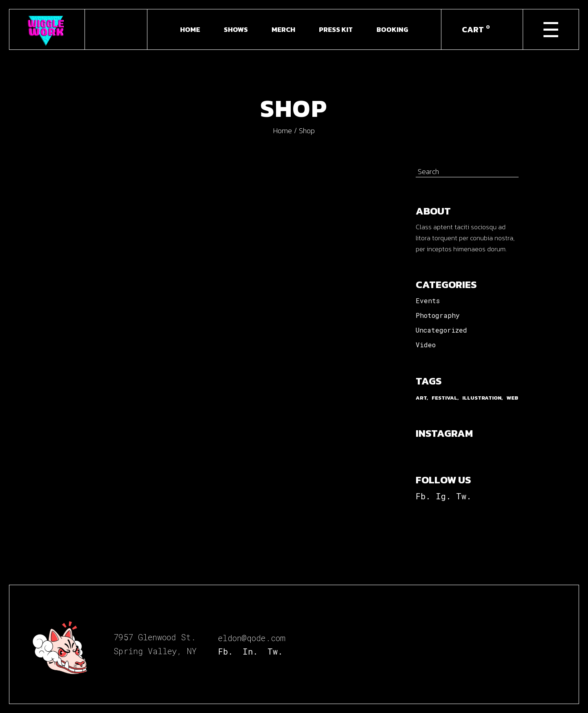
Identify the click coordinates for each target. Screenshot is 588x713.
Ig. (443, 496)
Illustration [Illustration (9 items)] (482, 398)
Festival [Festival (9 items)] (444, 398)
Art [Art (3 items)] (421, 398)
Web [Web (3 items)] (512, 398)
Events (428, 301)
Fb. (423, 496)
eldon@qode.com (252, 638)
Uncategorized (441, 330)
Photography (438, 315)
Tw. (464, 496)
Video (426, 345)
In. (250, 651)
